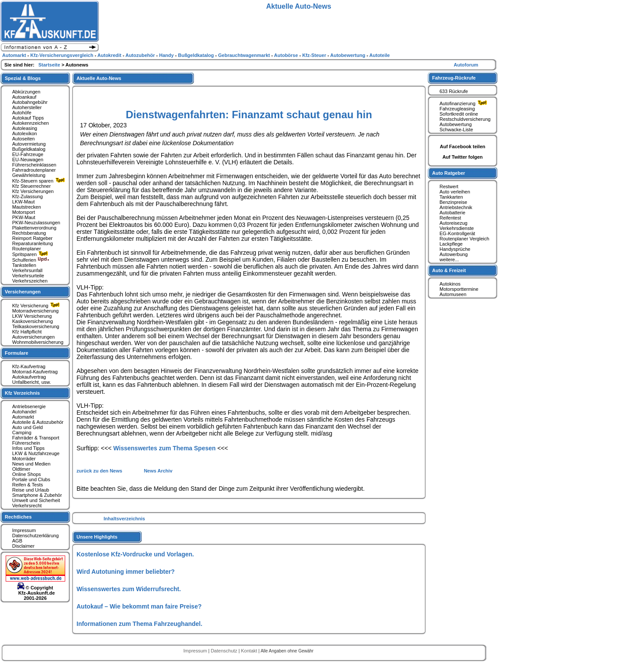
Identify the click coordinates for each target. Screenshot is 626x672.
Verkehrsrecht (27, 506)
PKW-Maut (24, 217)
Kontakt (250, 651)
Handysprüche (455, 249)
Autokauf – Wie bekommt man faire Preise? (139, 606)
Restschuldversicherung (465, 119)
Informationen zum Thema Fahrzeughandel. (139, 624)
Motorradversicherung (35, 311)
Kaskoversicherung (33, 321)
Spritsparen (31, 254)
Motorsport (24, 212)
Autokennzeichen (30, 123)
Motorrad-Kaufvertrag (35, 372)
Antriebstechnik (456, 207)
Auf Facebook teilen (463, 146)
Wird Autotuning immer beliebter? (126, 572)
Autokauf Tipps (28, 118)
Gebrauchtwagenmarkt (245, 55)
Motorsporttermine (459, 289)
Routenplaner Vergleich (464, 239)
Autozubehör (141, 55)
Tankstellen (24, 265)
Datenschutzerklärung (35, 536)
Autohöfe (22, 113)
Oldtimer (21, 469)
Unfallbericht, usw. (32, 382)
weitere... (449, 259)
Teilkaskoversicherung (36, 326)
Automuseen (453, 294)
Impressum (24, 530)
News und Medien (31, 464)
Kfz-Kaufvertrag (29, 366)
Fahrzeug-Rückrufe (454, 78)
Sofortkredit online (459, 114)
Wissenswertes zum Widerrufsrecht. (129, 589)
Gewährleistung (29, 175)
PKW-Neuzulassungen (36, 223)
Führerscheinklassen (34, 165)
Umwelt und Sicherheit (36, 500)
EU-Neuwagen (28, 160)
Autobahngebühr (30, 102)
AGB (17, 541)
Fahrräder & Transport (36, 438)
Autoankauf (24, 97)
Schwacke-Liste (456, 130)
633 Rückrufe (454, 91)
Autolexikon (25, 133)
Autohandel (24, 412)
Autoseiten (23, 139)
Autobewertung (456, 124)
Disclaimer (23, 546)
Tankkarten (451, 197)
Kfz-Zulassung (27, 196)
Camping (22, 432)
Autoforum (466, 65)
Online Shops (27, 474)
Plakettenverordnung (34, 228)
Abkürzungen (26, 92)
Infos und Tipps (28, 448)
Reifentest (450, 218)
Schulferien (31, 260)
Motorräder (24, 459)
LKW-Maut (23, 202)
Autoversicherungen (33, 337)
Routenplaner (27, 249)
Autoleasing (25, 128)
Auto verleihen (455, 192)
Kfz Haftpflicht (27, 332)
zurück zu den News (100, 471)
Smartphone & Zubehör (37, 495)
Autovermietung (29, 144)
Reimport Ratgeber (32, 238)
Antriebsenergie (29, 406)
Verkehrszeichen (30, 281)
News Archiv (158, 471)
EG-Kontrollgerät (457, 233)
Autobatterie (452, 213)
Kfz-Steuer (315, 55)
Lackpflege (451, 244)
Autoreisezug (453, 223)
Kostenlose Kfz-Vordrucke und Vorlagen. (135, 554)
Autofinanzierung (464, 103)
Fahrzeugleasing (457, 109)
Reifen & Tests (28, 485)
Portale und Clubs (31, 479)
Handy (167, 55)
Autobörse (286, 55)
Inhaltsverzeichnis (124, 519)
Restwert (449, 186)
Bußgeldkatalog (29, 149)
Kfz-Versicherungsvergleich (63, 55)
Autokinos (450, 284)
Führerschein (26, 443)
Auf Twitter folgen (463, 157)
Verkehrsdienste (457, 228)
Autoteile (380, 55)
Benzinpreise (453, 202)
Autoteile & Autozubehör (38, 422)
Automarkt (23, 417)
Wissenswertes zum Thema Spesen (164, 448)
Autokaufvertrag (29, 377)
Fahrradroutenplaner (34, 170)
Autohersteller (27, 107)
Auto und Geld (27, 427)
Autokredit (110, 55)
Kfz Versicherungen (33, 191)
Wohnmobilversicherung (38, 342)
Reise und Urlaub (31, 490)
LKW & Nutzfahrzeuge (36, 453)
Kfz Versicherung (37, 306)
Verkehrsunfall (27, 270)
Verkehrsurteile (28, 276)
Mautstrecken (27, 207)
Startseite (50, 65)
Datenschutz (225, 651)
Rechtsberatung (29, 233)
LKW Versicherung (32, 316)
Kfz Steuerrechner (32, 186)
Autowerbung (454, 254)
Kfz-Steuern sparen (40, 181)
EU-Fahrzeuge (28, 154)
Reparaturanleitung (33, 243)
